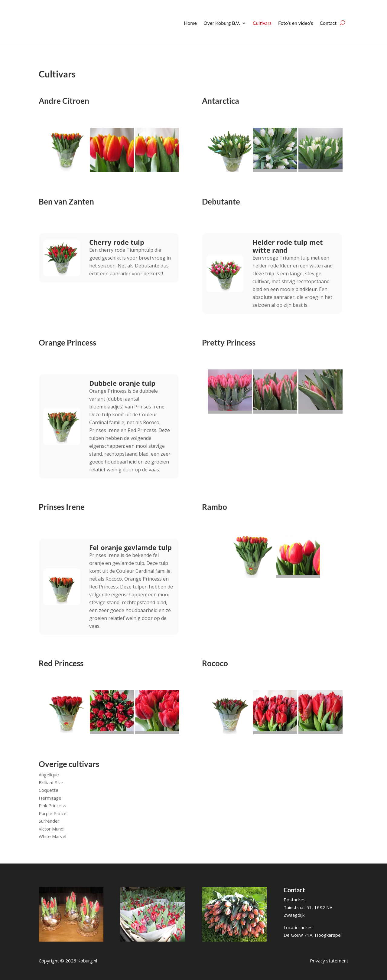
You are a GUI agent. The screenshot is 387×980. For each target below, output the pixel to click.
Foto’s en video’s (296, 23)
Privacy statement (329, 961)
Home (190, 23)
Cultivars (262, 23)
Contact (328, 23)
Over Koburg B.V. (222, 23)
